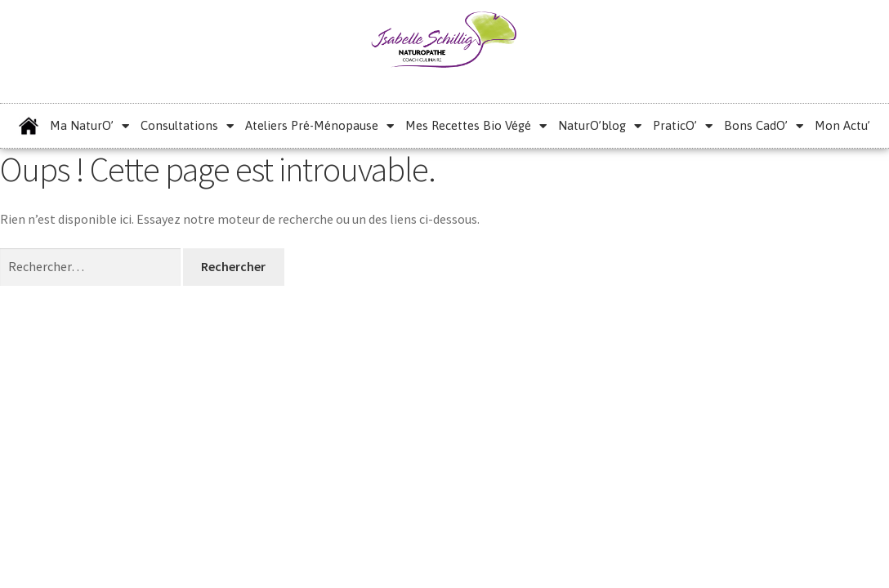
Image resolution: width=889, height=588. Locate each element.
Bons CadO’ (764, 126)
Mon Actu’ (842, 125)
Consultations (187, 126)
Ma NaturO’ (89, 126)
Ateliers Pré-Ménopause (319, 126)
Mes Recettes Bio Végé (476, 126)
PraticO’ (683, 126)
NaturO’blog (600, 126)
